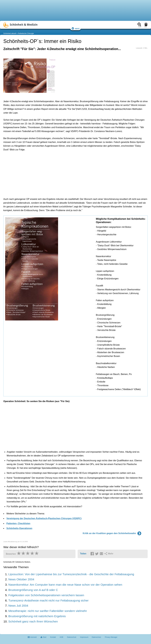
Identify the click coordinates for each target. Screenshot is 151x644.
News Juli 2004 (18, 606)
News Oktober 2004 (21, 579)
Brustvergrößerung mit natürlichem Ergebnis (37, 616)
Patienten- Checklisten (18, 523)
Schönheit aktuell (10, 33)
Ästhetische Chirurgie (26, 33)
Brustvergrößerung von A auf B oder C (33, 590)
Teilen (83, 554)
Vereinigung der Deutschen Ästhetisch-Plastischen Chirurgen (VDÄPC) (44, 518)
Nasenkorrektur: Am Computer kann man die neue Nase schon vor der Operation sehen (65, 585)
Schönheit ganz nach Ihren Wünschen (33, 621)
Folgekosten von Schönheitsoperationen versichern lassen (46, 595)
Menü (75, 28)
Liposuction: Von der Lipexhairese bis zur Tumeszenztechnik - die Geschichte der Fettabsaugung (71, 574)
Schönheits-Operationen (19, 528)
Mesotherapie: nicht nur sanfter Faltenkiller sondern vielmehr (48, 611)
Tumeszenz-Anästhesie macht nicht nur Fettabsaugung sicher (48, 600)
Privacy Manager (111, 637)
